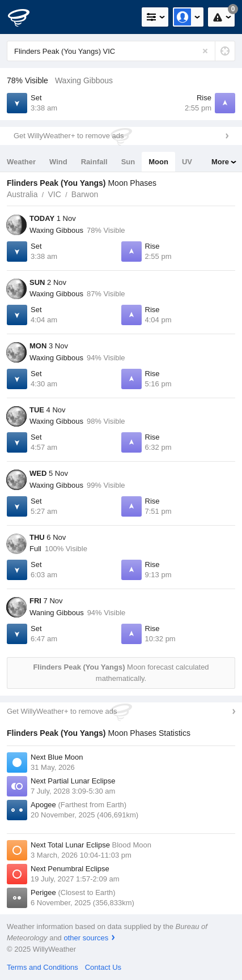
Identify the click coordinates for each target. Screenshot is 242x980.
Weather (21, 162)
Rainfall (94, 162)
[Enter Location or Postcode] (121, 51)
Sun (128, 162)
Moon (158, 162)
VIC (54, 194)
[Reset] (205, 51)
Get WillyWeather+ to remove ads (69, 136)
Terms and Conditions (43, 967)
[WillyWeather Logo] (26, 17)
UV (187, 162)
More (220, 162)
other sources (86, 938)
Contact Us (103, 967)
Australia (22, 194)
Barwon (85, 194)
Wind (58, 162)
